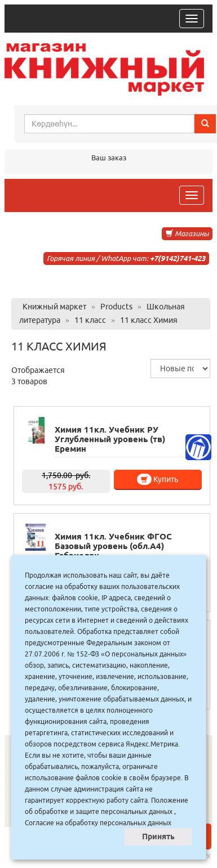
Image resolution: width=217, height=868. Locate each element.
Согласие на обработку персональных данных (98, 823)
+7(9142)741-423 (178, 258)
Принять (158, 836)
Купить (158, 479)
